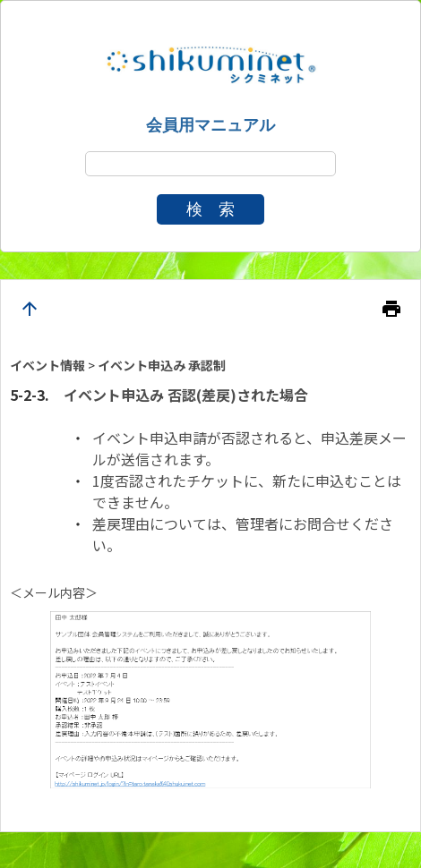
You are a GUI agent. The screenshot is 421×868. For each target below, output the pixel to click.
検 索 (210, 209)
